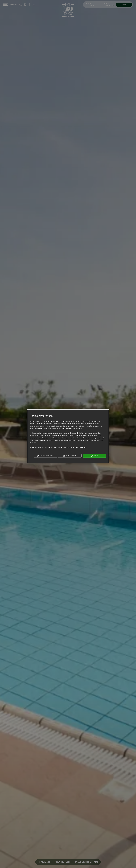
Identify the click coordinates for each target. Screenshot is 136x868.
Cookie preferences (45, 456)
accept (94, 456)
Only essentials (70, 456)
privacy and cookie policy (79, 447)
